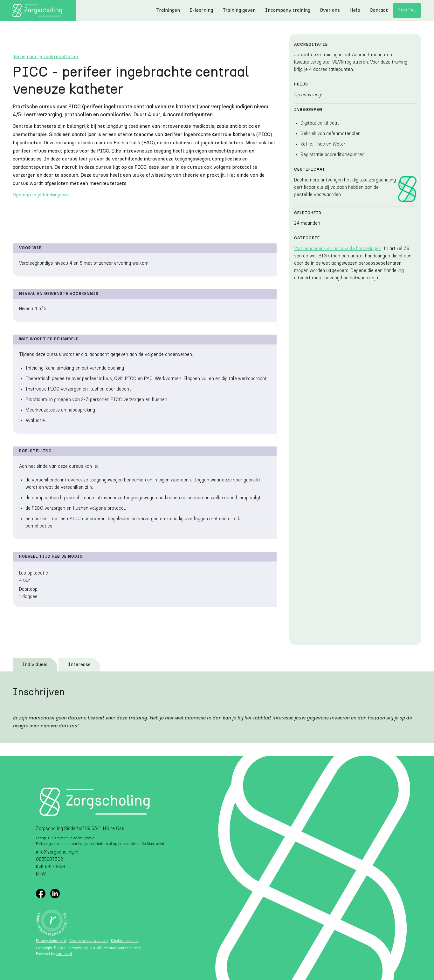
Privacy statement (51, 941)
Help (355, 10)
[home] (38, 10)
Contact (379, 10)
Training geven (239, 10)
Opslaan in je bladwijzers (41, 195)
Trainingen (168, 10)
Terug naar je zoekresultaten (45, 57)
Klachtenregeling (125, 941)
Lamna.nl (64, 954)
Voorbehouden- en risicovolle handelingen (338, 249)
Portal (407, 10)
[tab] (35, 665)
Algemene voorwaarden (89, 941)
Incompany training (288, 10)
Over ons (330, 10)
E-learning (201, 10)
